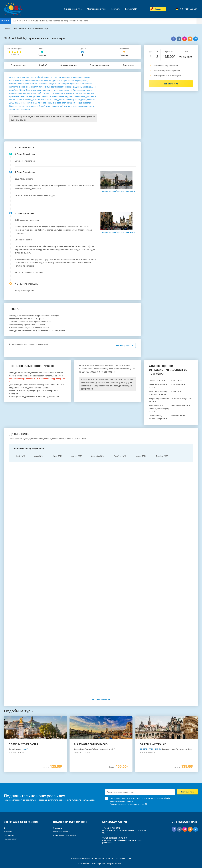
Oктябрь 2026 (120, 456)
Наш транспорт (10, 809)
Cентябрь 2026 (98, 456)
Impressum (120, 828)
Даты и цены (128, 65)
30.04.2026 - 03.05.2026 (148, 722)
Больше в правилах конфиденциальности (128, 774)
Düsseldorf (157, 380)
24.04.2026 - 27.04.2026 (16, 722)
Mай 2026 (21, 456)
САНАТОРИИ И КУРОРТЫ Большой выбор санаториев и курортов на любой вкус (50, 21)
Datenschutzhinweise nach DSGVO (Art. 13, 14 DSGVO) (92, 828)
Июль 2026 (57, 456)
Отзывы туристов (69, 65)
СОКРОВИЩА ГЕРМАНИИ (153, 714)
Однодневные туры (74, 9)
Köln (176, 392)
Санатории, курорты (62, 801)
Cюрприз (159, 9)
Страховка (58, 798)
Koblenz (178, 416)
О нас (6, 798)
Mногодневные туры (97, 9)
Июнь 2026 (39, 456)
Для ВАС (43, 65)
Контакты (116, 9)
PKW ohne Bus (180, 406)
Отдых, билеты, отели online (65, 805)
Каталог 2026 (132, 9)
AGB (129, 828)
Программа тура (18, 65)
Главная (8, 29)
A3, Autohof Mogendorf (181, 399)
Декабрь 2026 (162, 456)
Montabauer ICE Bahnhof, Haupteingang (159, 409)
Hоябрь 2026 (141, 456)
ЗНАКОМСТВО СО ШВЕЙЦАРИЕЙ (91, 714)
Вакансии (8, 801)
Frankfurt (178, 384)
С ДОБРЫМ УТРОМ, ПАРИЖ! (24, 714)
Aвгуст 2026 (77, 456)
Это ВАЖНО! (9, 805)
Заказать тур (171, 84)
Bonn (176, 380)
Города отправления (99, 65)
